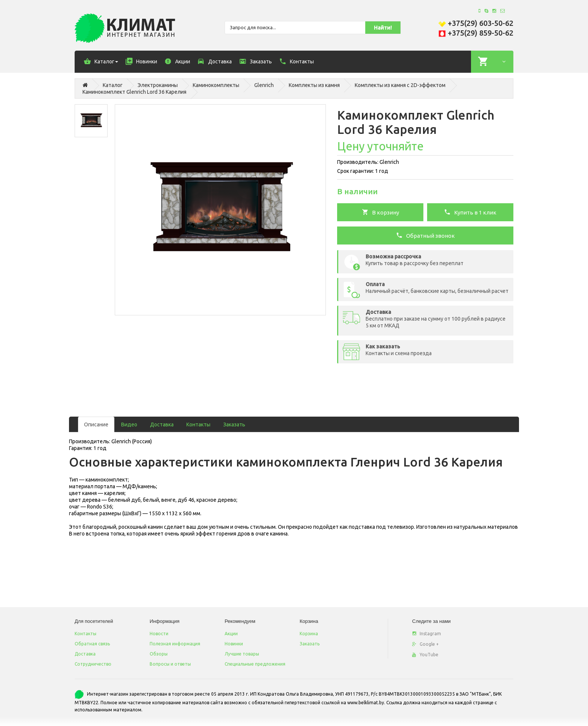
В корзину (380, 212)
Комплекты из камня (314, 85)
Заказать (234, 424)
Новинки (234, 644)
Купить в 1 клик (470, 212)
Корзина (309, 634)
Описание (96, 424)
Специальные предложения (255, 664)
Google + (425, 644)
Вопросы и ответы (170, 664)
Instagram (427, 634)
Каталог (113, 85)
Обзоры (159, 654)
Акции (231, 634)
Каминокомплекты (216, 85)
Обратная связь (92, 644)
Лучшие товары (242, 654)
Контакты (198, 424)
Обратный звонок (425, 235)
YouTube (425, 655)
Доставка (162, 424)
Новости (159, 634)
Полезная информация (175, 644)
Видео (129, 424)
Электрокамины (158, 85)
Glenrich (264, 85)
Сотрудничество (93, 664)
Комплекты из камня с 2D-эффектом (400, 85)
